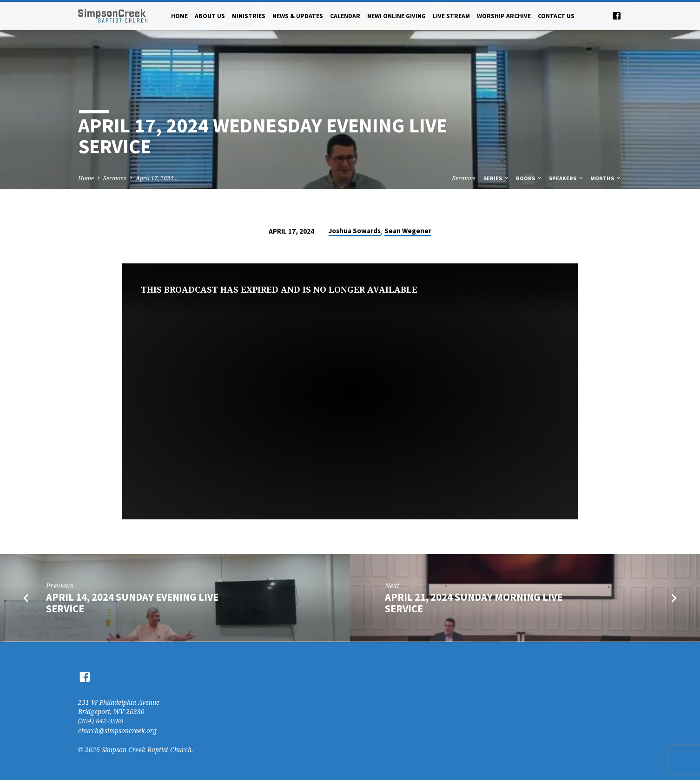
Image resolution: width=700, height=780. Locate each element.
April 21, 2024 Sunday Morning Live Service (474, 603)
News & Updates (298, 16)
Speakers (567, 178)
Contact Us (556, 16)
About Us (210, 16)
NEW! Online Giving (396, 16)
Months (606, 178)
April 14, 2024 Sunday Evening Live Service (132, 603)
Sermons (115, 178)
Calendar (345, 16)
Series (497, 178)
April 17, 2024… (157, 178)
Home (179, 16)
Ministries (249, 16)
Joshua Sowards (355, 231)
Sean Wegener (408, 231)
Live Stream (451, 16)
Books (529, 178)
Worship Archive (504, 16)
